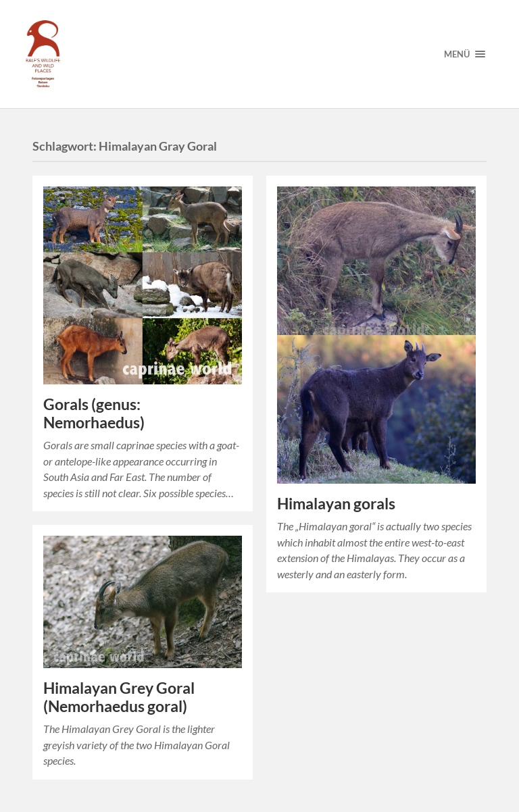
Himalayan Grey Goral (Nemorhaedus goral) (119, 697)
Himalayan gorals (336, 504)
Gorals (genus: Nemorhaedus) (94, 413)
